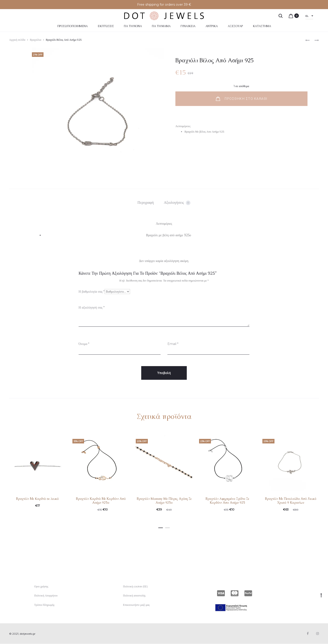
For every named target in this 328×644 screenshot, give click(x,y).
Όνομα (84, 344)
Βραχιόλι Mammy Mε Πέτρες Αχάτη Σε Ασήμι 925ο (164, 501)
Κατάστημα (262, 26)
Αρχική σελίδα (17, 40)
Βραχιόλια (36, 40)
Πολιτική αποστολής (134, 595)
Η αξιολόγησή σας (92, 307)
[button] (161, 527)
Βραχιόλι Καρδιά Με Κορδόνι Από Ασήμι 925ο (101, 501)
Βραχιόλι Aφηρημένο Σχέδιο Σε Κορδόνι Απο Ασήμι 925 (227, 501)
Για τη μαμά (161, 26)
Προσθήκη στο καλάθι (242, 99)
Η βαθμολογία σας (92, 292)
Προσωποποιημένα (72, 26)
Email (173, 344)
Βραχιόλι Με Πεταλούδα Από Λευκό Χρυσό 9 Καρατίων (291, 501)
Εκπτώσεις (106, 26)
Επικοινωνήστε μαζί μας (136, 605)
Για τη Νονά (133, 26)
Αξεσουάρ (235, 26)
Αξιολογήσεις (177, 203)
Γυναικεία (188, 26)
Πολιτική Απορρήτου (46, 595)
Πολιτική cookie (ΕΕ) (135, 586)
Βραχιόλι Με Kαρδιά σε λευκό (37, 499)
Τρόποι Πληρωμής (44, 605)
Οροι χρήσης (41, 586)
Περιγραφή (146, 203)
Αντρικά (212, 26)
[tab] (146, 203)
